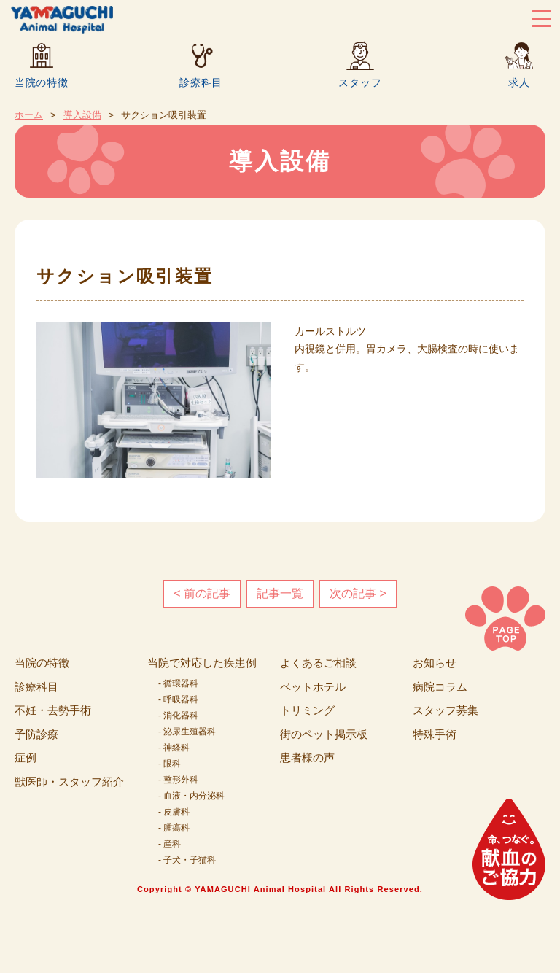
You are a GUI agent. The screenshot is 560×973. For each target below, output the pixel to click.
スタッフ (360, 82)
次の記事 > (358, 593)
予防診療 (36, 734)
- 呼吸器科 (178, 699)
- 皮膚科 (174, 812)
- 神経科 (174, 748)
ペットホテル (313, 687)
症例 (26, 757)
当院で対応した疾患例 (202, 663)
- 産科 (170, 844)
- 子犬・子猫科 (187, 860)
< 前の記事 (202, 593)
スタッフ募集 (446, 710)
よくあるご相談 (318, 663)
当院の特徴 (42, 82)
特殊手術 (435, 734)
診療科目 (201, 82)
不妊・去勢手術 (53, 710)
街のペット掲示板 (324, 734)
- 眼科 (170, 764)
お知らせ (435, 663)
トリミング (307, 710)
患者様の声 (307, 757)
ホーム (29, 115)
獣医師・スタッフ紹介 (69, 782)
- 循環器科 (178, 683)
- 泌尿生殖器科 (187, 732)
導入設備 (82, 115)
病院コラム (440, 687)
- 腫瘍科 (174, 828)
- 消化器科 (178, 716)
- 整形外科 (178, 780)
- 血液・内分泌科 (191, 796)
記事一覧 (280, 593)
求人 (519, 82)
